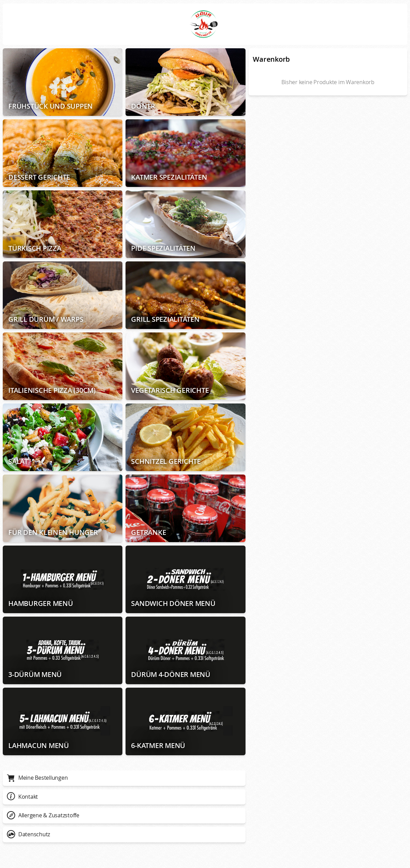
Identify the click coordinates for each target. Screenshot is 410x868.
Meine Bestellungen (37, 778)
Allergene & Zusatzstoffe (43, 815)
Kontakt (22, 797)
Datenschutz (28, 834)
